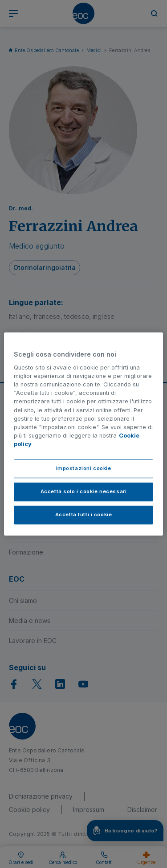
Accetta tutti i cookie (84, 515)
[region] (83, 434)
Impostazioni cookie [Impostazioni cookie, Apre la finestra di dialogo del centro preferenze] (84, 469)
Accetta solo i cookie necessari (84, 492)
